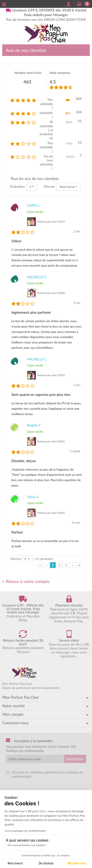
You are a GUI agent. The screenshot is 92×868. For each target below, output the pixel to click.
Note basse (67, 187)
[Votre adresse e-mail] (35, 759)
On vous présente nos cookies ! (27, 845)
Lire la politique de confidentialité (25, 831)
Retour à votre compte (26, 581)
